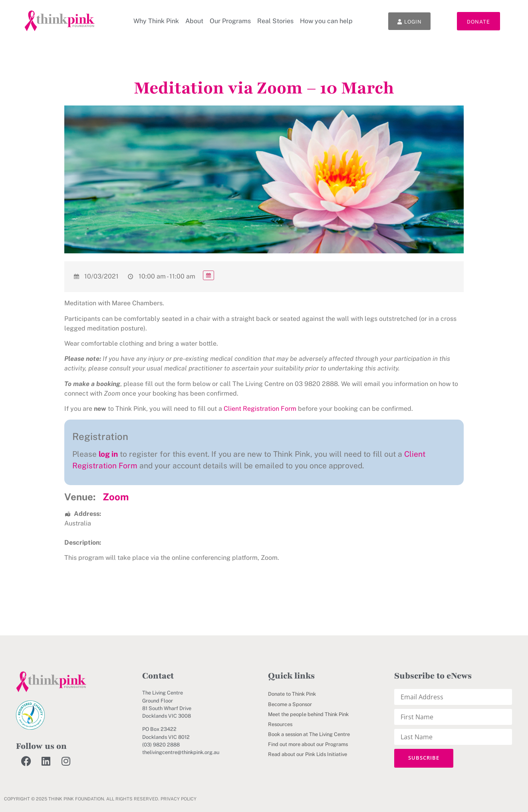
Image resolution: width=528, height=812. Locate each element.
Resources (280, 724)
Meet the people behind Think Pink (308, 714)
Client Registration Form (260, 409)
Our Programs (229, 21)
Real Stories (275, 21)
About (194, 21)
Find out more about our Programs (308, 744)
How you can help (326, 21)
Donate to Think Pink (292, 694)
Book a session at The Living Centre (309, 734)
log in (108, 454)
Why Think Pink (155, 21)
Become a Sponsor (290, 704)
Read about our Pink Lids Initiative (308, 754)
